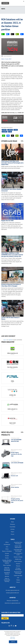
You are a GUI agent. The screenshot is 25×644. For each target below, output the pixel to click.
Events (4, 130)
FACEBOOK (7, 34)
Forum (13, 534)
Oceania (18, 564)
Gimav (16, 130)
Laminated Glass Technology (18, 550)
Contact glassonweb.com (13, 593)
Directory (13, 524)
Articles (12, 529)
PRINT (17, 34)
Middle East (18, 559)
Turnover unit (14, 476)
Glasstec (5, 132)
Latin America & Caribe (18, 554)
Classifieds (13, 527)
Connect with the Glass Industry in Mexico (10, 318)
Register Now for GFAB (7, 221)
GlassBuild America (7, 573)
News (13, 522)
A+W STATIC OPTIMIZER (17, 463)
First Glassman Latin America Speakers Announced (12, 190)
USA (18, 578)
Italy (10, 132)
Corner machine (15, 487)
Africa (7, 542)
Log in (5, 340)
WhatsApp (2, 34)
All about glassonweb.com (12, 590)
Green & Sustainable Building (7, 580)
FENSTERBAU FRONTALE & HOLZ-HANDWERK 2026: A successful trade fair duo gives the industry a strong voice (12, 255)
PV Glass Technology (18, 569)
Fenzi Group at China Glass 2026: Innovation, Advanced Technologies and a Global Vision (12, 163)
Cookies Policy (13, 637)
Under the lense (18, 575)
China (7, 549)
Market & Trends (18, 557)
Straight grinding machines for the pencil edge (17, 501)
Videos (18, 580)
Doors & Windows (7, 551)
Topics (12, 532)
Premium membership (12, 601)
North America (18, 561)
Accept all (13, 642)
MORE (21, 34)
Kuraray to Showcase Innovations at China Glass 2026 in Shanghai (11, 285)
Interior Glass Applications (18, 547)
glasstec (7, 576)
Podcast (18, 566)
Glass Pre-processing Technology (7, 569)
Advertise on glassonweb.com (12, 603)
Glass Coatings (7, 565)
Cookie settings (13, 639)
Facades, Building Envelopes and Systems (7, 562)
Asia (7, 547)
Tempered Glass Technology (18, 573)
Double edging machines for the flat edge (16, 454)
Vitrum (18, 582)
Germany (10, 130)
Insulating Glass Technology (18, 543)
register (10, 340)
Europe (7, 556)
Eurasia (7, 553)
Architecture (7, 544)
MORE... (22, 141)
